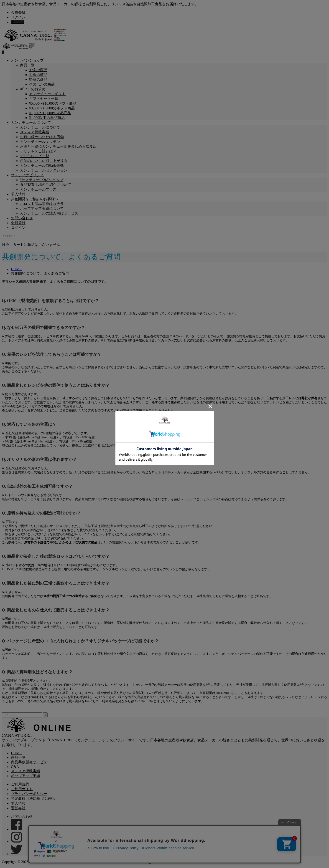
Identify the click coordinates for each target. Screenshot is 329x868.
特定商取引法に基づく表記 (33, 799)
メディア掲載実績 (35, 132)
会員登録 (18, 12)
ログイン (18, 17)
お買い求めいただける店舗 (42, 137)
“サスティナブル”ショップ (42, 180)
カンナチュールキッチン (40, 142)
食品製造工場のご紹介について (46, 185)
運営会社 (18, 808)
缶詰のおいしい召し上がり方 (44, 161)
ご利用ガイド (22, 789)
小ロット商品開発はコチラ (42, 204)
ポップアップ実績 (26, 776)
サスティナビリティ (27, 175)
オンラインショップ (27, 60)
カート (17, 22)
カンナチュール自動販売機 (42, 165)
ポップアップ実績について (42, 208)
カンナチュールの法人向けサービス (49, 213)
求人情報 (18, 194)
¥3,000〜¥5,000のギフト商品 (52, 108)
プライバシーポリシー (29, 794)
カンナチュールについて (31, 122)
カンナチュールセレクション (44, 170)
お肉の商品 (38, 70)
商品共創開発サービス (29, 762)
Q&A (15, 767)
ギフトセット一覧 (44, 99)
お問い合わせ (22, 218)
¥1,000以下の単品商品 (47, 118)
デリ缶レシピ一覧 (35, 156)
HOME (16, 753)
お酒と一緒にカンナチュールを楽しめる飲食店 (58, 146)
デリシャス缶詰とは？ (38, 151)
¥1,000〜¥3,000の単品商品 (50, 113)
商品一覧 (27, 65)
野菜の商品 (38, 79)
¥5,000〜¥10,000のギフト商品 (53, 103)
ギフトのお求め (33, 89)
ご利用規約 (20, 784)
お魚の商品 (38, 75)
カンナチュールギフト (47, 94)
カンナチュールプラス (38, 189)
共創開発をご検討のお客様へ (35, 199)
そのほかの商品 (42, 84)
